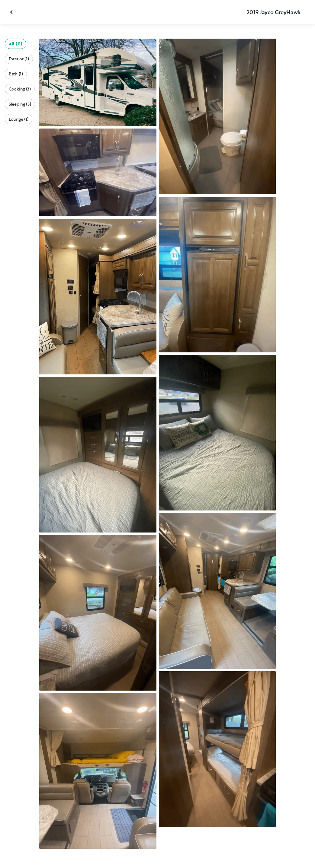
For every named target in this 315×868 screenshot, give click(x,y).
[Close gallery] (12, 12)
